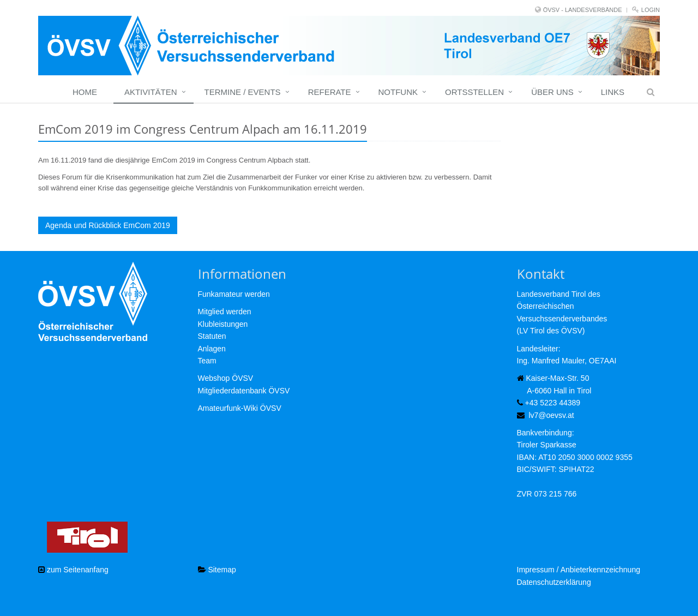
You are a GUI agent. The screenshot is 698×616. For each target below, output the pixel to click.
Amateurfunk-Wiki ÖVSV (240, 408)
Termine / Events (243, 92)
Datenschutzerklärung (554, 582)
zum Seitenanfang (73, 570)
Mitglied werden (225, 312)
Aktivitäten (151, 92)
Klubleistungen (223, 324)
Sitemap (217, 570)
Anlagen (212, 349)
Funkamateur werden (234, 294)
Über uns (552, 92)
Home (85, 92)
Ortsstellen (474, 92)
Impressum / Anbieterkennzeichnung (579, 570)
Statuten (212, 336)
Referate (330, 92)
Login (651, 10)
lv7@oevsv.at (551, 415)
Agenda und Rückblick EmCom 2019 (108, 225)
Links (613, 92)
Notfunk (398, 92)
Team (207, 361)
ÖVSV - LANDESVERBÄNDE (583, 10)
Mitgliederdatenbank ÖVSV (244, 391)
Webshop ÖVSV (226, 378)
